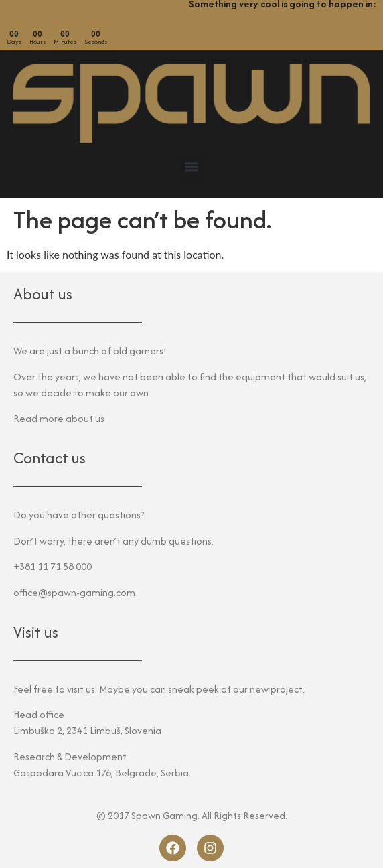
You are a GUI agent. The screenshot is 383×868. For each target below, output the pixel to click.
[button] (192, 167)
